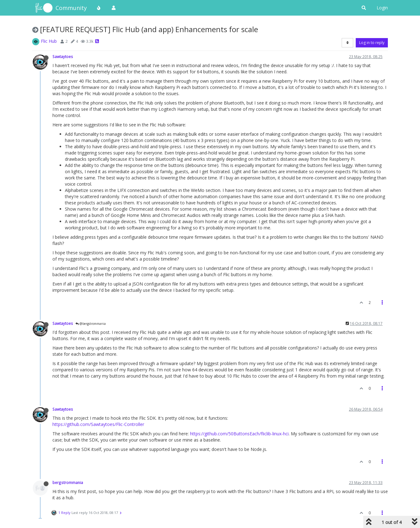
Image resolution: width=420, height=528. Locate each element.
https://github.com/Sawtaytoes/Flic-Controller (98, 424)
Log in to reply (372, 43)
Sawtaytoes (63, 56)
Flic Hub (49, 41)
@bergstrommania (91, 324)
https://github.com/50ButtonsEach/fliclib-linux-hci (239, 434)
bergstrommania (68, 482)
